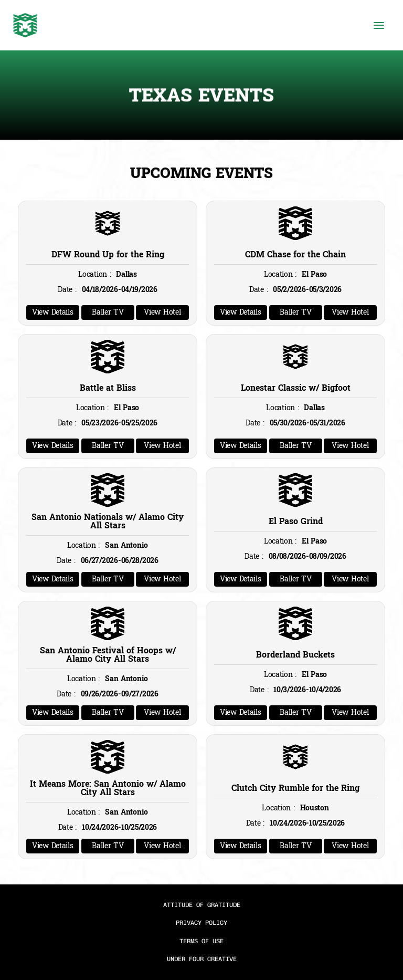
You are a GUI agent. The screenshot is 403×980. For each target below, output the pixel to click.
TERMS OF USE (201, 941)
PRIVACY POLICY (201, 923)
